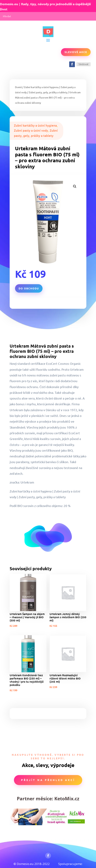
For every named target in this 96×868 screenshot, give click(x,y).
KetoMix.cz (67, 799)
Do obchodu (29, 288)
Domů (18, 87)
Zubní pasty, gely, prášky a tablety (48, 92)
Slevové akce (76, 52)
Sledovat (83, 64)
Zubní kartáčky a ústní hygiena (41, 87)
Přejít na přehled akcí (48, 780)
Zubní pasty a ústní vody (31, 130)
